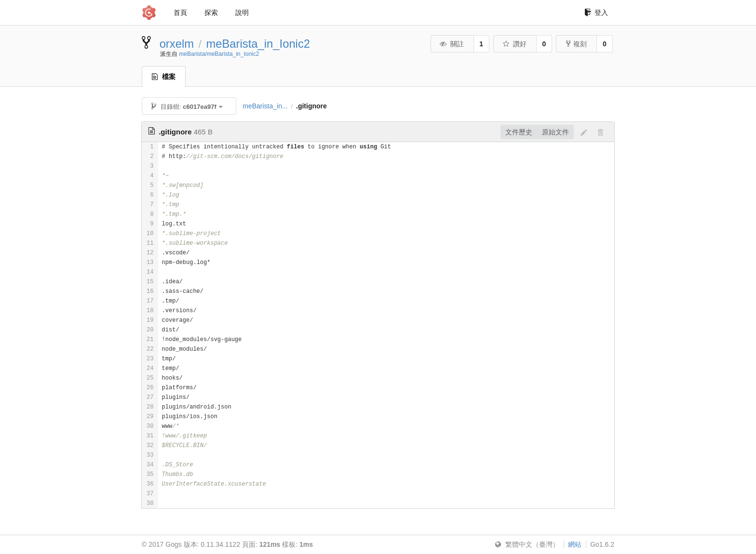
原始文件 (555, 132)
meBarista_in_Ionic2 (258, 44)
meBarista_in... (265, 106)
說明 (242, 13)
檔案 (164, 77)
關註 (452, 44)
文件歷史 (519, 132)
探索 (211, 13)
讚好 (514, 44)
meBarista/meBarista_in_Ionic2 (219, 54)
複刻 (576, 44)
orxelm (177, 44)
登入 (596, 13)
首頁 (180, 13)
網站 (575, 544)
